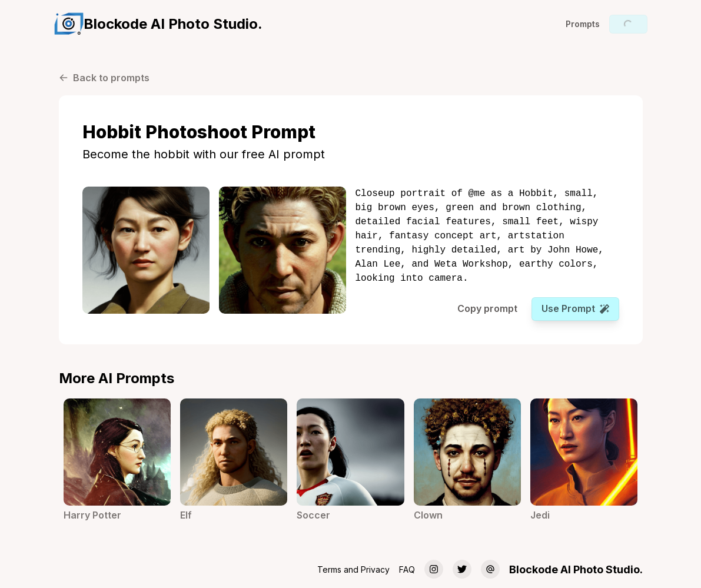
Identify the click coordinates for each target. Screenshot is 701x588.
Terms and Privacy (353, 569)
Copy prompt (487, 308)
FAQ (407, 569)
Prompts (583, 24)
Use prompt (575, 308)
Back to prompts (104, 78)
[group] (158, 24)
